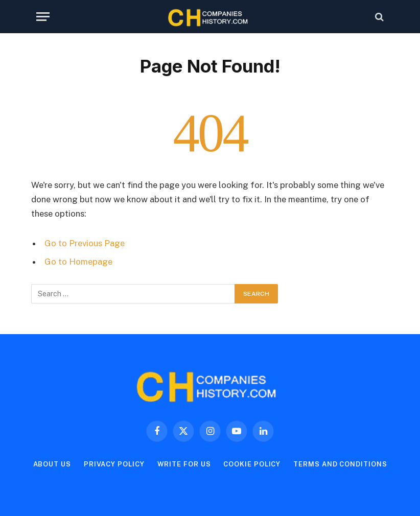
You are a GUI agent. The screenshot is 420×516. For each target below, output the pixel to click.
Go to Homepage (78, 262)
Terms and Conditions (340, 464)
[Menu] (43, 17)
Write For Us (184, 464)
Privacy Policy (114, 464)
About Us (52, 464)
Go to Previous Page (85, 243)
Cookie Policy (252, 464)
